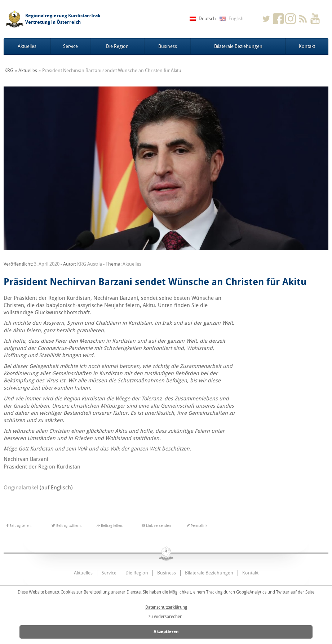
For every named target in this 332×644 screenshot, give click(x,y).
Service (70, 46)
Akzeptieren (166, 632)
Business (168, 46)
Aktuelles (27, 46)
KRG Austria (90, 264)
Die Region (117, 46)
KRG (9, 70)
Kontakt (307, 46)
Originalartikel (21, 488)
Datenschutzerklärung (166, 607)
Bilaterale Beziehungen (238, 46)
